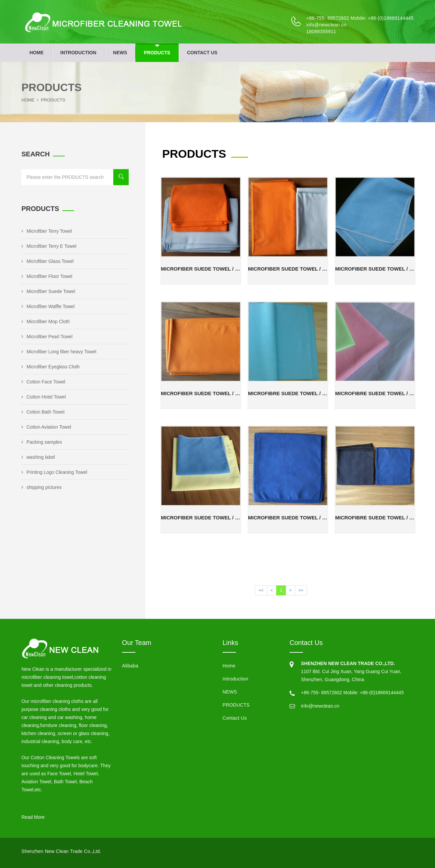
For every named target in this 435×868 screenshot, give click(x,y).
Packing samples (42, 442)
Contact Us (202, 53)
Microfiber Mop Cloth (46, 321)
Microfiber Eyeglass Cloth (51, 367)
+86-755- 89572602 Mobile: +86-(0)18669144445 (360, 18)
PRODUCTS (157, 53)
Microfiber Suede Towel (48, 291)
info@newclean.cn (326, 25)
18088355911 (321, 31)
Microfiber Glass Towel (48, 261)
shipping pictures (42, 487)
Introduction (78, 53)
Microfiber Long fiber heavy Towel (59, 352)
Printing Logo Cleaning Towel (54, 472)
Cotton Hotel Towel (44, 397)
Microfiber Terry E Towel (49, 246)
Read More (33, 817)
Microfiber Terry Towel (47, 231)
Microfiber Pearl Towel (47, 337)
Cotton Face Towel (43, 382)
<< (261, 590)
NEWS (120, 53)
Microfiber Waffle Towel (48, 306)
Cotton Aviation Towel (46, 427)
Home (37, 53)
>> (301, 590)
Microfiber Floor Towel (47, 276)
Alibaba (130, 666)
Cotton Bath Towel (43, 412)
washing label (38, 457)
